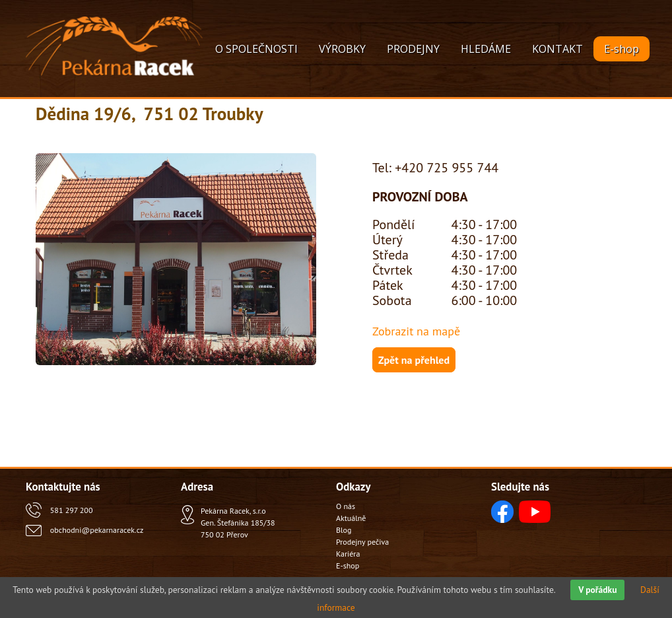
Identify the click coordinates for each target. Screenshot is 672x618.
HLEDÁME (486, 49)
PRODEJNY (413, 49)
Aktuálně (351, 518)
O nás (346, 506)
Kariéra (348, 554)
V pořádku (597, 590)
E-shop (622, 49)
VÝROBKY (342, 49)
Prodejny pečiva (362, 542)
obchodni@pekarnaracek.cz (97, 530)
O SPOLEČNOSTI (256, 49)
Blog (344, 530)
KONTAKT (557, 49)
